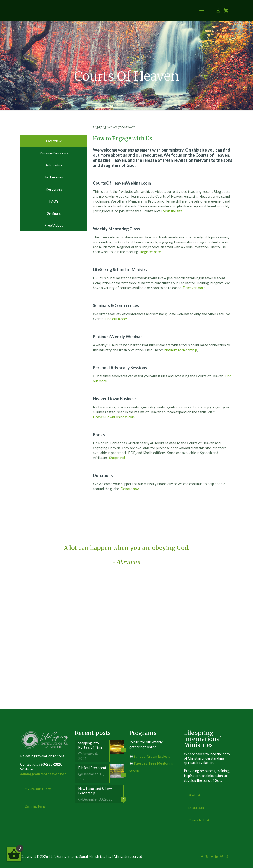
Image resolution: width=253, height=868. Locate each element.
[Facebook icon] (202, 856)
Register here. (151, 252)
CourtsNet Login (199, 820)
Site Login (195, 795)
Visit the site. (173, 211)
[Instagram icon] (226, 856)
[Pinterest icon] (222, 856)
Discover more (194, 288)
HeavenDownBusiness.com (114, 417)
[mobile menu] (202, 10)
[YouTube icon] (212, 856)
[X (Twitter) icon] (207, 856)
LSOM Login (197, 808)
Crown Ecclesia (152, 756)
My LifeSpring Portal (39, 789)
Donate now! (131, 489)
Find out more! (116, 319)
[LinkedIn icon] (217, 856)
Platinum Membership (180, 350)
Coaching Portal (36, 807)
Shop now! (117, 458)
